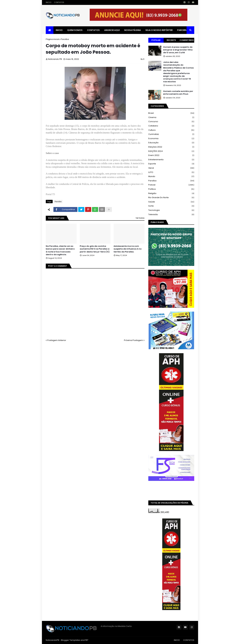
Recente (171, 40)
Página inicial (52, 39)
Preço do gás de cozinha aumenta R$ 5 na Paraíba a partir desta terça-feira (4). (95, 249)
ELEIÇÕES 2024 (171, 151)
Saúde (171, 202)
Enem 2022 (171, 155)
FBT (87, 640)
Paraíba (65, 39)
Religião (171, 193)
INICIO (49, 2)
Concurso (171, 122)
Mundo (171, 177)
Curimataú (171, 134)
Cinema (171, 118)
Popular (156, 40)
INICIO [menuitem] (59, 30)
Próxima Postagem (133, 340)
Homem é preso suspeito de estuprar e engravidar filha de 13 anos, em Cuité (178, 50)
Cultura (171, 130)
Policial (171, 185)
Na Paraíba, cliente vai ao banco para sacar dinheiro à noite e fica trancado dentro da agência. (60, 250)
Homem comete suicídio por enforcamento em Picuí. (178, 93)
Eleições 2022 (171, 147)
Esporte (171, 164)
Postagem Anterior (57, 340)
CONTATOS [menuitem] (93, 30)
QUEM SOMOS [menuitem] (75, 30)
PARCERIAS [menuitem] (183, 30)
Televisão (171, 215)
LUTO (171, 172)
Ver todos (140, 218)
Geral (171, 168)
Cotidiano (171, 126)
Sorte (171, 206)
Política (171, 189)
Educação (171, 143)
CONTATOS (59, 2)
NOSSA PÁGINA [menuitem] (133, 30)
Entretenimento (171, 160)
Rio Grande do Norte (171, 198)
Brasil (171, 113)
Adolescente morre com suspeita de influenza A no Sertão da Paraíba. (128, 249)
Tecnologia (171, 210)
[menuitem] (50, 30)
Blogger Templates (71, 640)
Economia (171, 139)
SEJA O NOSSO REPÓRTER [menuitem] (159, 30)
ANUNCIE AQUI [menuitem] (112, 30)
